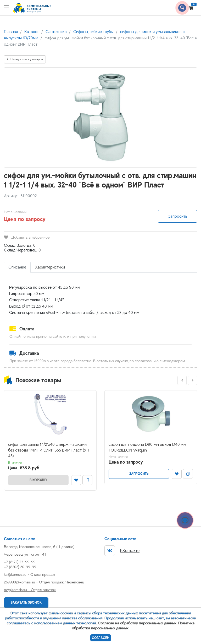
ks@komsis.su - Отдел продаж (30, 574)
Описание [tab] (17, 267)
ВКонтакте (122, 551)
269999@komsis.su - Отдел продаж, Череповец (44, 582)
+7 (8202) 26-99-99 (20, 567)
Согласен (101, 638)
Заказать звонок (26, 602)
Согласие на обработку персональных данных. (138, 623)
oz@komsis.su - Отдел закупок (30, 590)
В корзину (38, 480)
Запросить (178, 216)
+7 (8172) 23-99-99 (20, 562)
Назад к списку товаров (25, 59)
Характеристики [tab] (50, 267)
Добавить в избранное (27, 237)
